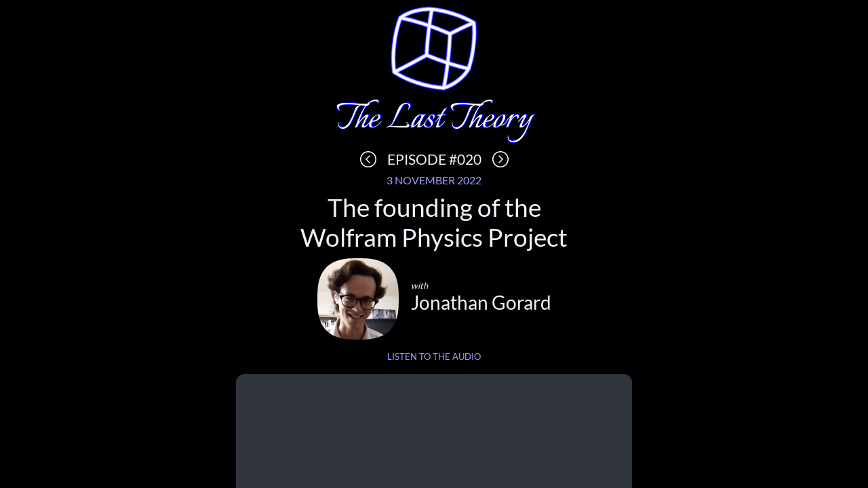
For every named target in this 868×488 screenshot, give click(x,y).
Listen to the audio (434, 357)
